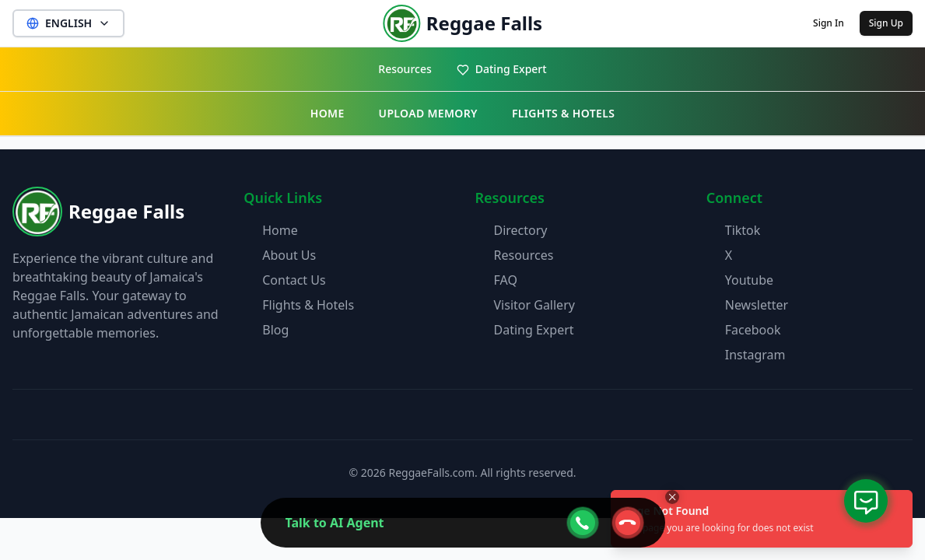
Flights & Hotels (308, 305)
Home (280, 230)
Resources (405, 69)
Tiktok (743, 230)
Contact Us (294, 280)
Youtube (749, 280)
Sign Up (886, 23)
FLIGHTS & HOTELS (563, 113)
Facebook (753, 330)
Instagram (755, 355)
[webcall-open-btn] (583, 523)
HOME (328, 113)
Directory (521, 230)
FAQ (506, 280)
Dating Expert (502, 69)
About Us (289, 255)
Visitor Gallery (534, 305)
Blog (275, 330)
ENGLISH (68, 23)
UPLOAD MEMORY (428, 113)
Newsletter (757, 305)
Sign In (829, 23)
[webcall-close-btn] (628, 523)
